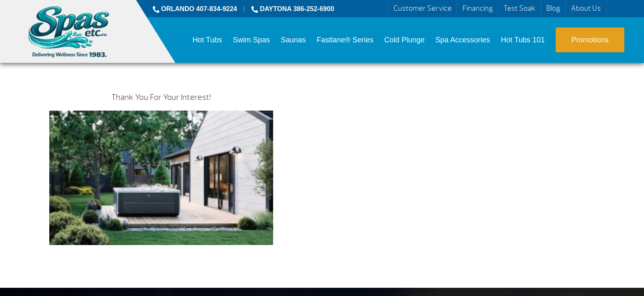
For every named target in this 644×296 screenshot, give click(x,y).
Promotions (590, 40)
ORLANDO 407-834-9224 (195, 9)
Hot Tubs (207, 40)
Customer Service (423, 8)
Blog (553, 8)
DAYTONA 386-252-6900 (293, 9)
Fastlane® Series (345, 40)
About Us (586, 8)
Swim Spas (251, 40)
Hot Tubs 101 (523, 40)
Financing (478, 8)
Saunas (293, 40)
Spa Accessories (463, 40)
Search (616, 9)
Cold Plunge (405, 40)
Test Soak (520, 8)
